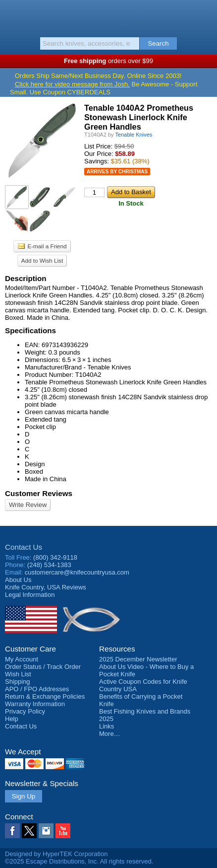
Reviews (46, 587)
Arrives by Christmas (117, 172)
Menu (12, 16)
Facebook (12, 831)
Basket (205, 16)
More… (110, 734)
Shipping (18, 682)
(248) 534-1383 (49, 565)
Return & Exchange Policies (45, 696)
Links (107, 726)
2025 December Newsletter (138, 659)
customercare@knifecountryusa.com (77, 572)
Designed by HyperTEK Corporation (56, 854)
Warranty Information (35, 704)
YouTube (63, 831)
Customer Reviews (39, 493)
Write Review (28, 505)
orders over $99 (108, 61)
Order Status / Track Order (43, 667)
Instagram (46, 831)
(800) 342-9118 (55, 557)
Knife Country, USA (109, 17)
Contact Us (24, 547)
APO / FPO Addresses (37, 689)
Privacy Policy (25, 711)
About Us (18, 580)
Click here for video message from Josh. (72, 84)
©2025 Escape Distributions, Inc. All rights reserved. (79, 861)
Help (12, 719)
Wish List (18, 674)
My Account (22, 659)
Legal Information (30, 595)
